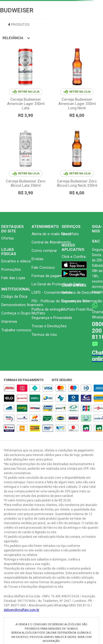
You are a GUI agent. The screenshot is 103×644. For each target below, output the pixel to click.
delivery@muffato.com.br (21, 610)
